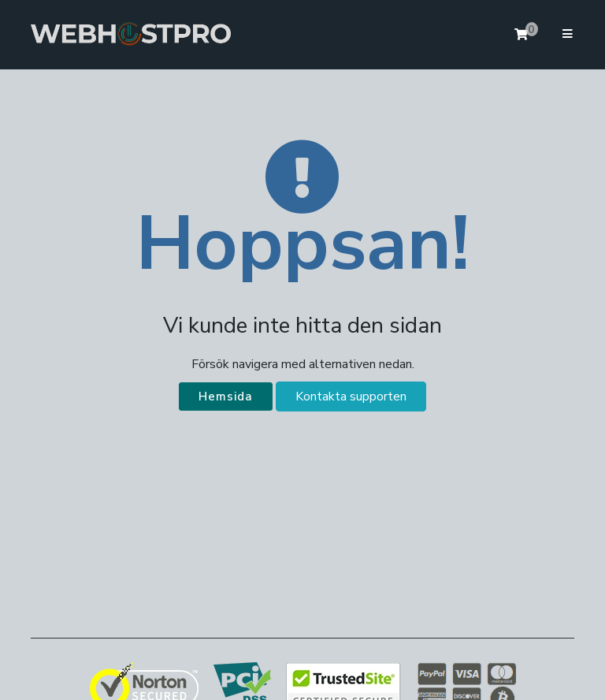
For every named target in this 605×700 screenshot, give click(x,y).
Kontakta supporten (351, 397)
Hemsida (226, 397)
